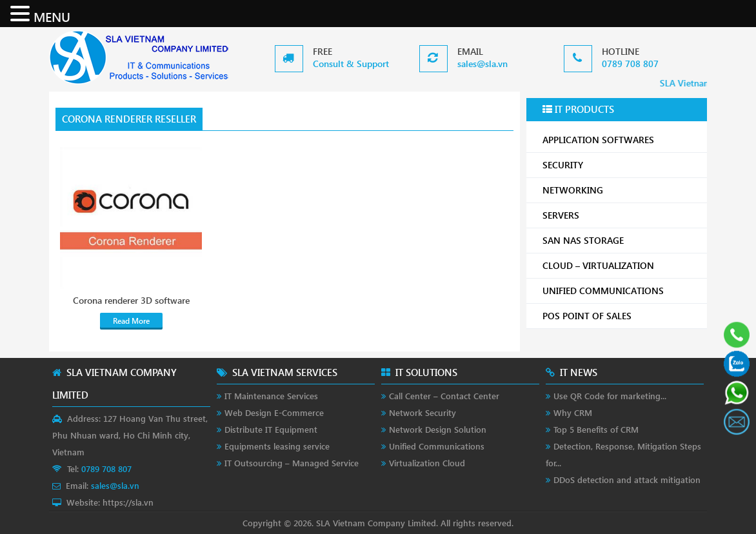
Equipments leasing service (277, 446)
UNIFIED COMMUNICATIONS (620, 291)
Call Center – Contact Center (444, 396)
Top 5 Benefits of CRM (596, 429)
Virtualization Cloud (427, 463)
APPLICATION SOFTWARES (598, 140)
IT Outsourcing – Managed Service (292, 463)
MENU (52, 16)
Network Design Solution (438, 429)
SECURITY (620, 165)
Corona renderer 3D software (131, 301)
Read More (131, 321)
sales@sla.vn (482, 64)
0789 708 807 (630, 64)
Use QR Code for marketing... (610, 396)
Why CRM (573, 412)
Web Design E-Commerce (274, 412)
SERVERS (620, 215)
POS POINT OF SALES (620, 316)
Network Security (423, 412)
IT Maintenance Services (271, 396)
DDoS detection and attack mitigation (627, 480)
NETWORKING (620, 190)
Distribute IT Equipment (271, 429)
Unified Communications (437, 446)
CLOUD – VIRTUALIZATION (620, 265)
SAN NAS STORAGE (620, 240)
